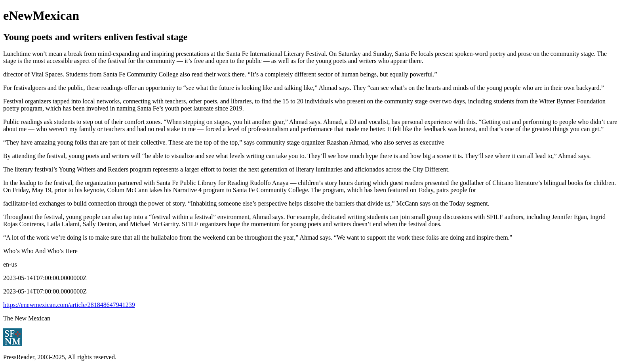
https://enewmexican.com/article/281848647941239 (69, 305)
